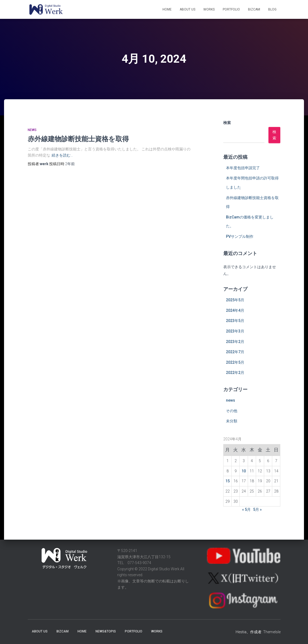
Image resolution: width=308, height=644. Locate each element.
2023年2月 (235, 342)
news (32, 130)
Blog (272, 9)
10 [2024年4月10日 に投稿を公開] (244, 471)
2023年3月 (235, 331)
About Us (187, 9)
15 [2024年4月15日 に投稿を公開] (228, 481)
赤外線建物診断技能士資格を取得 (78, 139)
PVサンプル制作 (240, 236)
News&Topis (106, 631)
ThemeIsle (272, 632)
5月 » (257, 509)
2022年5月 (235, 362)
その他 (232, 411)
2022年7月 (235, 352)
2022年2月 (235, 373)
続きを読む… (62, 155)
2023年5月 (235, 321)
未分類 (232, 421)
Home (167, 9)
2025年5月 (235, 300)
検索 (227, 123)
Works (209, 9)
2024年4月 (235, 310)
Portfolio (231, 9)
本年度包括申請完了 (243, 168)
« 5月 (246, 509)
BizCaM (254, 9)
